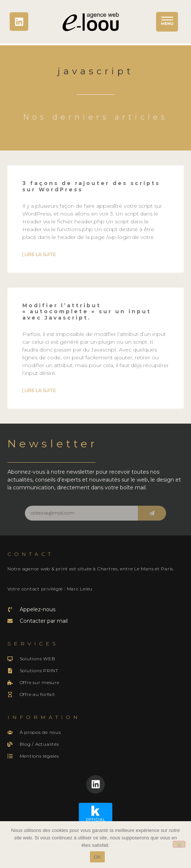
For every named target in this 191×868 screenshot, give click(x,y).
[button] (167, 22)
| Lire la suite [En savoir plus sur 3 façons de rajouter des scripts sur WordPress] (39, 254)
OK (97, 857)
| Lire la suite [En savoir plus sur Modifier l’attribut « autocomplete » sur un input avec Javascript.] (39, 390)
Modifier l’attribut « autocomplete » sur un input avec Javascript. (87, 312)
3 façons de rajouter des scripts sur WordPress (91, 186)
